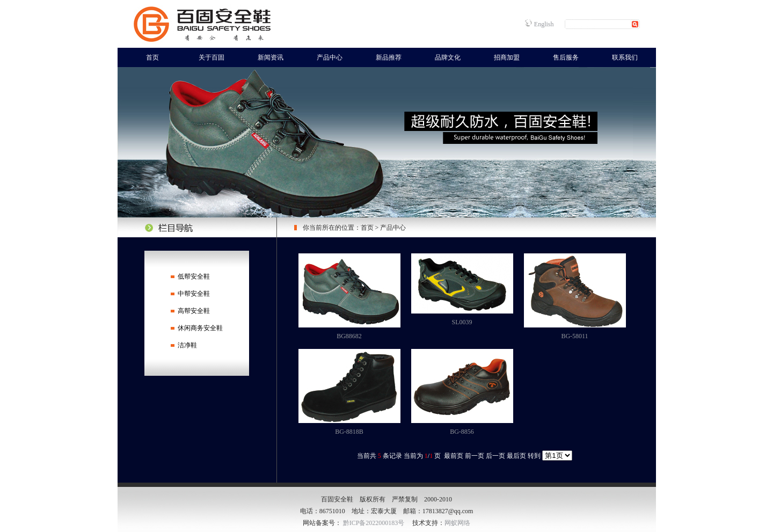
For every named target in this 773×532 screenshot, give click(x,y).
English (544, 24)
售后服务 (566, 57)
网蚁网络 (457, 523)
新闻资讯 (271, 57)
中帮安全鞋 (194, 294)
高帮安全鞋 (194, 311)
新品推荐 (389, 57)
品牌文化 (448, 57)
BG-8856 (462, 432)
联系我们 (625, 57)
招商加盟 (507, 57)
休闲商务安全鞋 (200, 328)
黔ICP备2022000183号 (374, 523)
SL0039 (462, 322)
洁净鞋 (187, 345)
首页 (152, 57)
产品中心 (330, 57)
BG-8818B (349, 432)
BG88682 (349, 336)
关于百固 (212, 57)
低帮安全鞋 (194, 276)
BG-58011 (574, 336)
